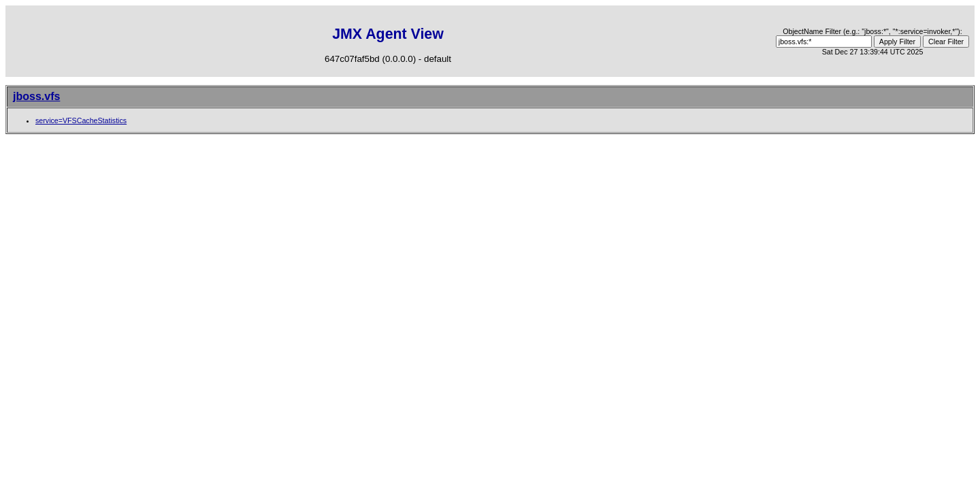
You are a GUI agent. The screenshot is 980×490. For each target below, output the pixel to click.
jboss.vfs (36, 96)
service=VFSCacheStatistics (81, 120)
